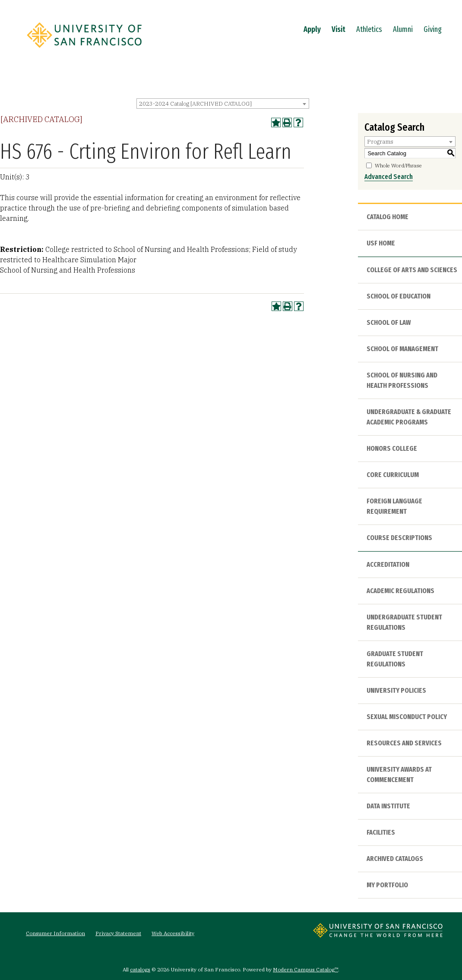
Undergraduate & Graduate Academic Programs (409, 417)
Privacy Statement (118, 933)
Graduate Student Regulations (395, 659)
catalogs (140, 969)
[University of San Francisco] (84, 50)
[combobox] (223, 104)
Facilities (381, 832)
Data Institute (388, 806)
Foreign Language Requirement (394, 506)
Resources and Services (404, 743)
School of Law (389, 322)
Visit (339, 29)
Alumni (403, 29)
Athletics (369, 29)
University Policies (396, 690)
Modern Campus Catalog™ (305, 969)
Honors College (392, 448)
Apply (312, 29)
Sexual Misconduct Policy (407, 717)
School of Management (402, 349)
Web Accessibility (173, 933)
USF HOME (381, 243)
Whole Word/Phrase (398, 165)
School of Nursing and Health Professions (402, 380)
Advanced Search (389, 177)
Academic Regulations (400, 591)
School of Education (399, 296)
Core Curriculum (393, 475)
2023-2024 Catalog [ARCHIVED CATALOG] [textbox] (195, 104)
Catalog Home (388, 217)
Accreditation (388, 564)
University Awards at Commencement (399, 774)
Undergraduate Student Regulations (404, 622)
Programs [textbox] (380, 142)
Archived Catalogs (395, 859)
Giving (433, 29)
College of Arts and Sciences (412, 270)
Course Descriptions (399, 538)
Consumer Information (55, 933)
